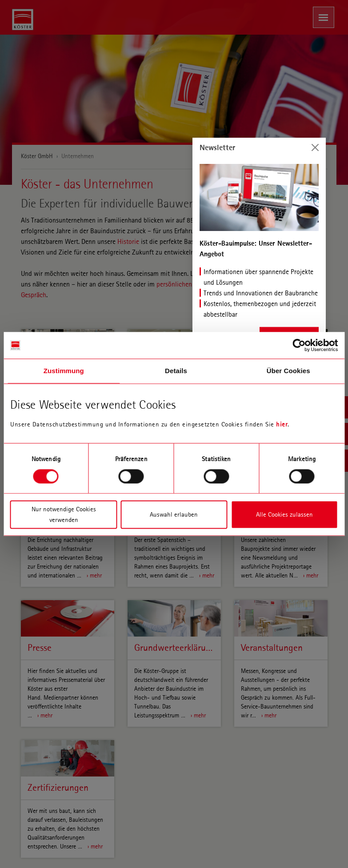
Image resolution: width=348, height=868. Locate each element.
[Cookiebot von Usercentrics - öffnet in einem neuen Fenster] (299, 345)
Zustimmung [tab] (64, 371)
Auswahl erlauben (174, 515)
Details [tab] (176, 371)
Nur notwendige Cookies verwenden (64, 515)
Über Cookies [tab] (288, 371)
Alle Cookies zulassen (284, 515)
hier (282, 424)
